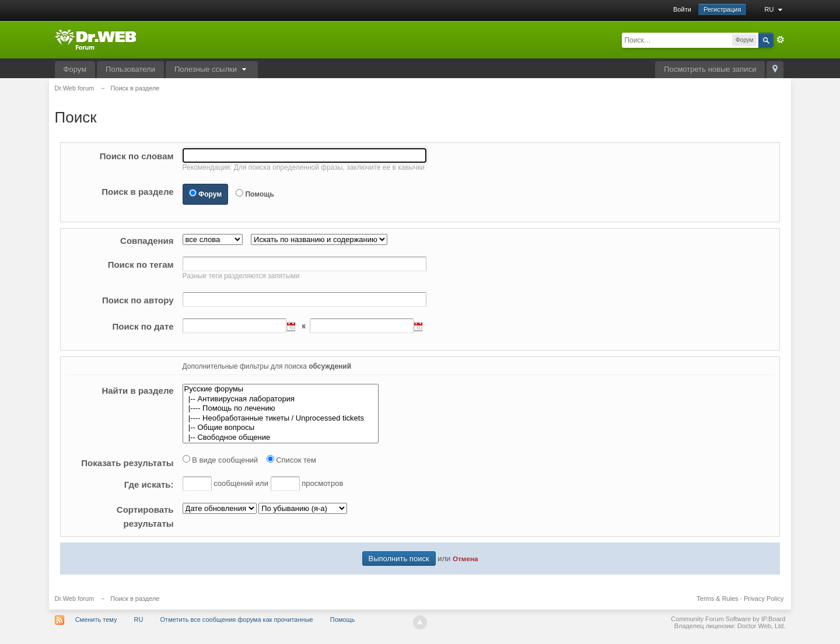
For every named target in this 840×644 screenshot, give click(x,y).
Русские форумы (281, 389)
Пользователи (130, 69)
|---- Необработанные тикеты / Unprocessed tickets (281, 419)
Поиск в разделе (137, 192)
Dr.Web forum (75, 598)
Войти (682, 9)
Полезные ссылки (212, 69)
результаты (145, 517)
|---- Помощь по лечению (281, 409)
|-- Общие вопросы (281, 428)
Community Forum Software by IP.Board (728, 619)
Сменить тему (96, 619)
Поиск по (137, 156)
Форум (75, 69)
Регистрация (722, 9)
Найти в (137, 391)
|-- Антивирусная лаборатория (281, 399)
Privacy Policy (764, 598)
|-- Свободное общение (281, 438)
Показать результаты (127, 463)
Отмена (466, 559)
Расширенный (780, 40)
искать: (149, 484)
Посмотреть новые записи (710, 69)
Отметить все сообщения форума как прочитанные (237, 619)
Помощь (259, 194)
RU (775, 9)
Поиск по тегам (141, 265)
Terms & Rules (717, 598)
